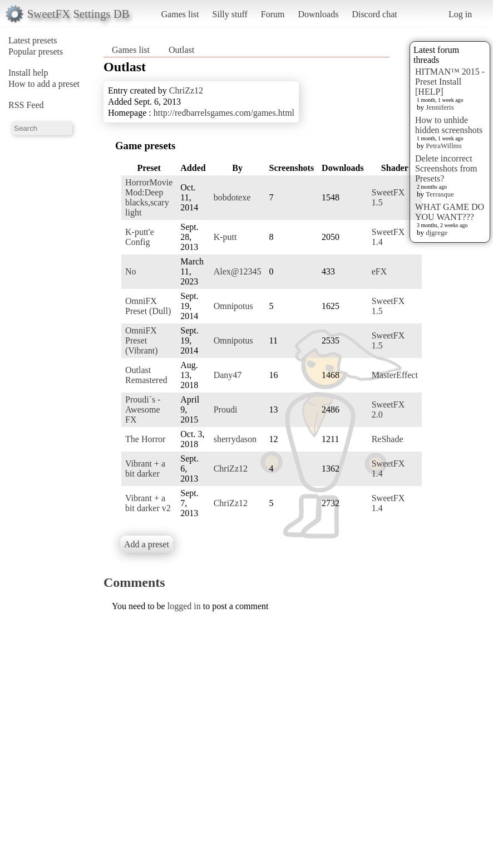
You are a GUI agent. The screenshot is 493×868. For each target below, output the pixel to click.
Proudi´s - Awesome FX (143, 410)
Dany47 (228, 375)
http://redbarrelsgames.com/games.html (224, 113)
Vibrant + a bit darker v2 (148, 503)
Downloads (318, 14)
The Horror (145, 439)
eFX (379, 271)
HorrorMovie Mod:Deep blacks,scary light (149, 197)
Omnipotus (233, 306)
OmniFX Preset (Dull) (148, 306)
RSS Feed (26, 105)
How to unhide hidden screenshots (449, 125)
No (131, 271)
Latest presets (33, 40)
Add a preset (147, 544)
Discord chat (374, 14)
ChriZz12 (186, 90)
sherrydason (235, 439)
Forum (273, 14)
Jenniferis (440, 107)
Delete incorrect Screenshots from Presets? (446, 168)
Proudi (226, 410)
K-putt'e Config (140, 237)
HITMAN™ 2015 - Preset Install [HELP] (450, 82)
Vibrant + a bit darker (145, 469)
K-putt (225, 237)
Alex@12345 (238, 271)
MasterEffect (395, 375)
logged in (184, 606)
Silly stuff (230, 14)
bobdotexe (232, 197)
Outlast (181, 50)
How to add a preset (44, 84)
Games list (180, 14)
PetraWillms (443, 146)
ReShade (388, 439)
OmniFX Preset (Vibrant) (142, 340)
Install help (28, 73)
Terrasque (440, 194)
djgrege (437, 232)
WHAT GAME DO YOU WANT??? (450, 212)
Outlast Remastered (146, 375)
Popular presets (36, 52)
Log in (460, 14)
